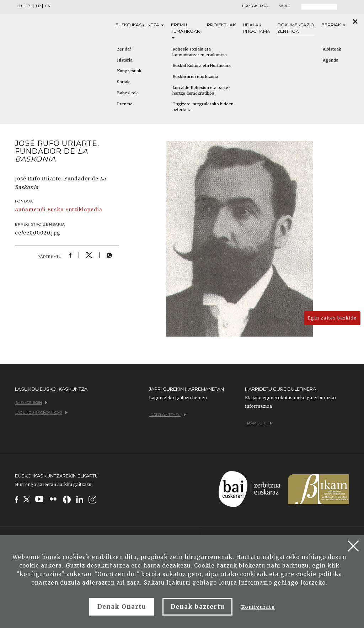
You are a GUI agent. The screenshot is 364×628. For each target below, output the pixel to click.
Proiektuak (221, 25)
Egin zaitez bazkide (332, 318)
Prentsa (125, 104)
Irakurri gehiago (192, 583)
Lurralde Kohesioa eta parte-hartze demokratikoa (201, 90)
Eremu (185, 30)
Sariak (123, 82)
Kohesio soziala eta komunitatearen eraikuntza (200, 52)
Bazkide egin (31, 403)
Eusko (140, 25)
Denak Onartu (122, 607)
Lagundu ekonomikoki (41, 413)
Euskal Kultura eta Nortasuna (202, 65)
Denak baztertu (197, 607)
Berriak (333, 25)
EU (19, 6)
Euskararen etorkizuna (195, 76)
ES (29, 6)
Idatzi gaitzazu (168, 415)
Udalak (256, 28)
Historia (125, 60)
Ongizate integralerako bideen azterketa (203, 107)
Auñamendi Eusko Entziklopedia (59, 210)
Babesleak (127, 93)
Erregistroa (255, 6)
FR (38, 6)
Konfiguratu (258, 607)
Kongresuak (129, 71)
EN (48, 6)
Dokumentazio (296, 28)
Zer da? (124, 49)
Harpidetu (259, 423)
